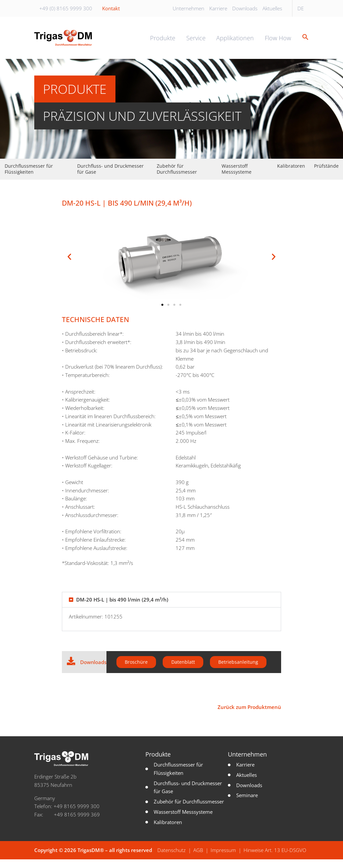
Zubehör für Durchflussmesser (177, 177)
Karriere (218, 8)
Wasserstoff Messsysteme (237, 177)
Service (196, 42)
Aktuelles (272, 8)
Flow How (278, 42)
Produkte (163, 42)
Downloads (245, 8)
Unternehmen (188, 8)
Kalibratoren (291, 174)
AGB (198, 859)
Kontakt (111, 8)
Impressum (223, 859)
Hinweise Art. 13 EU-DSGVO (275, 859)
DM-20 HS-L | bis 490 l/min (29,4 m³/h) (122, 608)
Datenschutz (171, 859)
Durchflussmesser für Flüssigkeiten (29, 177)
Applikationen (235, 42)
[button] (303, 42)
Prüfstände (326, 174)
